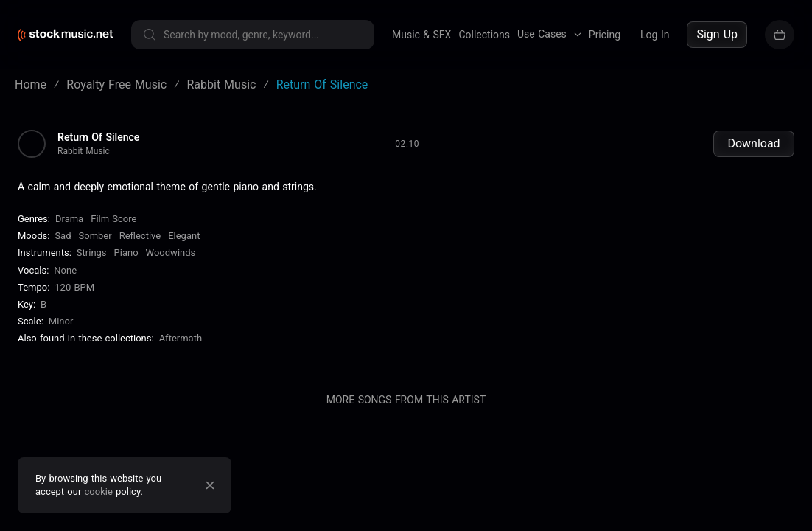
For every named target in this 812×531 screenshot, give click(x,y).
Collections (484, 35)
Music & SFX (421, 35)
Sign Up (717, 34)
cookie (99, 492)
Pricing (605, 35)
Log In (655, 35)
